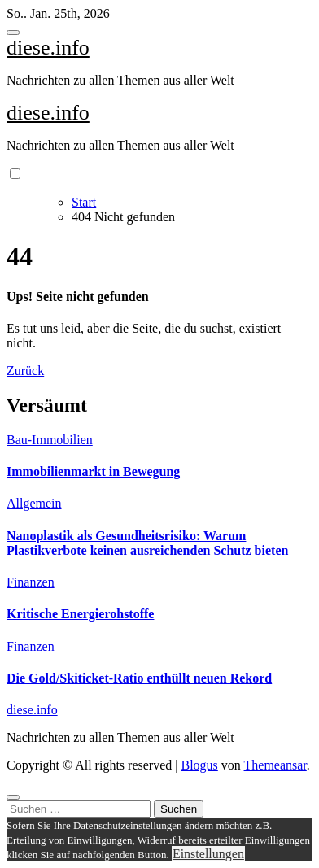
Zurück (25, 371)
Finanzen (31, 582)
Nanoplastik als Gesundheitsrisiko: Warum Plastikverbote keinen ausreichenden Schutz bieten (147, 543)
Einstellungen (208, 854)
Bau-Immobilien (50, 440)
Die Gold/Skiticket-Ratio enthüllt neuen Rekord (139, 678)
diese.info (48, 48)
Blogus (199, 765)
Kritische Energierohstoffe (80, 614)
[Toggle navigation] (13, 33)
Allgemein (34, 503)
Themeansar (275, 765)
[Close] (13, 797)
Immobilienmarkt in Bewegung (93, 471)
